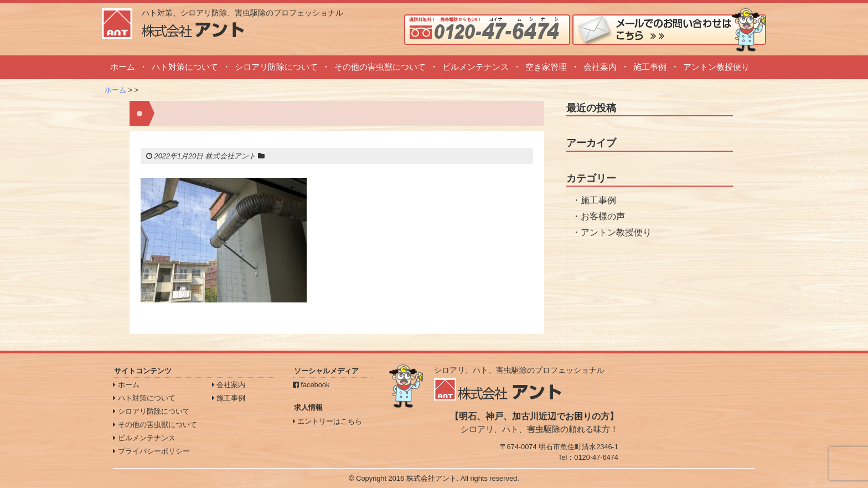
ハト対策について (185, 67)
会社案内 (600, 67)
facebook (311, 385)
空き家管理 (546, 67)
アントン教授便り (716, 67)
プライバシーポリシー (151, 451)
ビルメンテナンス (476, 67)
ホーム (123, 67)
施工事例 (650, 67)
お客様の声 (603, 216)
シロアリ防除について (276, 67)
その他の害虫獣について (380, 67)
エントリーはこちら (328, 421)
